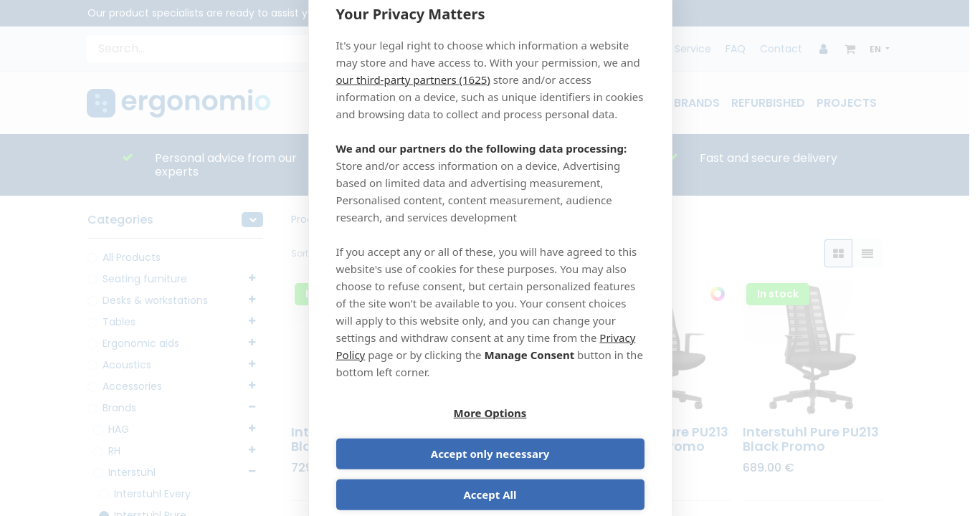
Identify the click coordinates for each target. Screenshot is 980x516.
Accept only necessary (570, 434)
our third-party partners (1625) (413, 100)
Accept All (490, 474)
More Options (411, 434)
